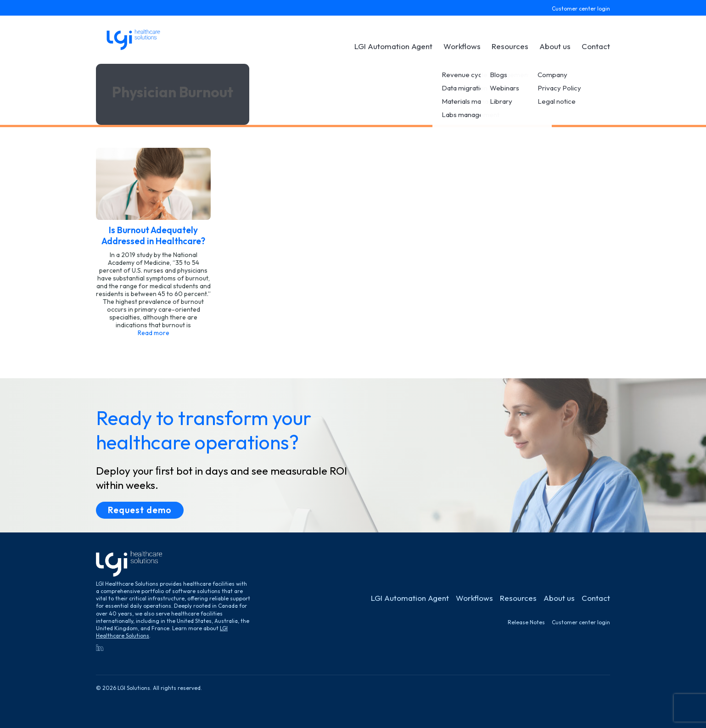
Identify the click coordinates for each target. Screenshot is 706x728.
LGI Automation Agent (393, 46)
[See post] (153, 242)
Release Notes (526, 622)
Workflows (462, 46)
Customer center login (581, 9)
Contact (596, 46)
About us (555, 46)
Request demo (140, 510)
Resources (510, 46)
